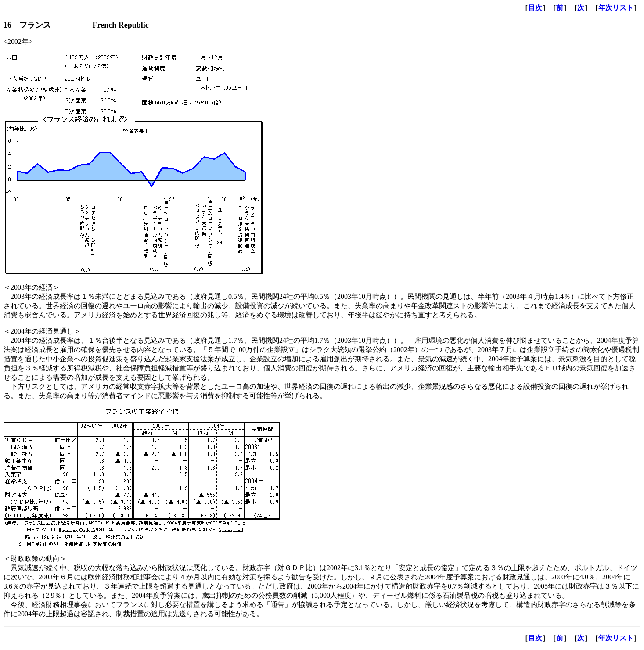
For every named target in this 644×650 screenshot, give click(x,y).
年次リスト (616, 8)
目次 (535, 8)
